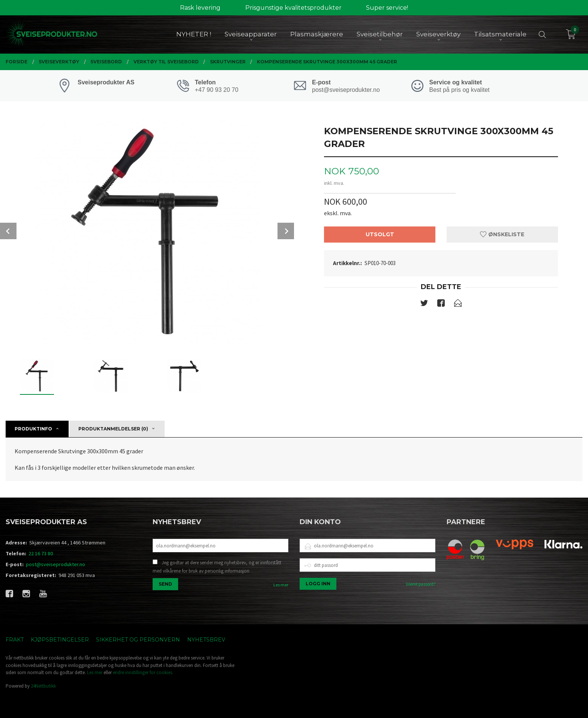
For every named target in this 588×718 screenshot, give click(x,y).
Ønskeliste (502, 234)
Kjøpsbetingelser (60, 640)
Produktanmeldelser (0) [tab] (113, 429)
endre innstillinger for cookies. (143, 672)
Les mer (281, 585)
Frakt (15, 640)
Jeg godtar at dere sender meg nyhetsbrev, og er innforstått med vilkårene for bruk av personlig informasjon (217, 567)
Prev (8, 231)
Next (286, 231)
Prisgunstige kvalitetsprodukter (293, 8)
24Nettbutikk (43, 686)
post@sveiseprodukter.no (55, 564)
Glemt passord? (421, 584)
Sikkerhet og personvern (138, 640)
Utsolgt (380, 234)
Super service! (387, 8)
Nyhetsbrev (206, 640)
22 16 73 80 (41, 553)
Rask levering (200, 8)
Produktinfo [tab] (33, 429)
